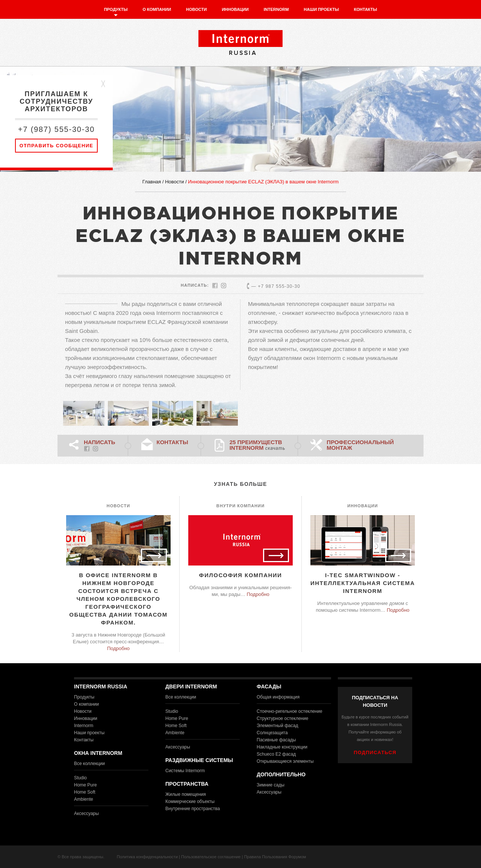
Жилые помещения (186, 794)
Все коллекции (89, 764)
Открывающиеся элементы (285, 761)
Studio (80, 778)
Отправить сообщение (57, 146)
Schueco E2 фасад (276, 754)
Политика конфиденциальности (147, 857)
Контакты (366, 9)
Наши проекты (321, 9)
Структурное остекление (282, 718)
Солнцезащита (272, 733)
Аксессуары (86, 814)
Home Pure (85, 785)
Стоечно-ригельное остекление (290, 711)
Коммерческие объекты (190, 801)
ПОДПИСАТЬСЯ (375, 752)
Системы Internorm (185, 771)
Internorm (276, 9)
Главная (152, 182)
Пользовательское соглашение (211, 857)
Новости (196, 9)
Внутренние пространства (193, 809)
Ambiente (84, 799)
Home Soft (85, 792)
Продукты (116, 9)
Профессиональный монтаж (360, 445)
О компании (157, 9)
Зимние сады (271, 785)
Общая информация (278, 697)
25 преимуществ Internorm (258, 445)
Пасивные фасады (276, 740)
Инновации (235, 9)
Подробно (118, 648)
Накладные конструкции (282, 747)
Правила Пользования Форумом (275, 857)
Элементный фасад (277, 726)
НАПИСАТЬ (100, 442)
